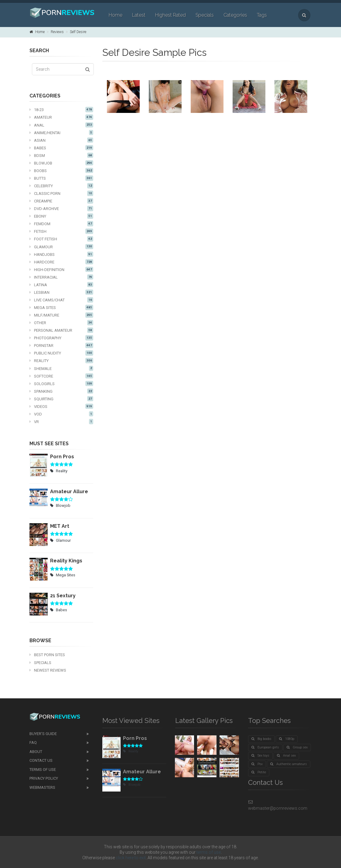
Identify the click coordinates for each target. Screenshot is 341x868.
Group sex (297, 747)
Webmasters (42, 787)
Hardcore (61, 262)
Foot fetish (61, 239)
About (36, 752)
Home (116, 15)
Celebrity (61, 186)
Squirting (61, 399)
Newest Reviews (48, 670)
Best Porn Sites (47, 655)
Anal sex (286, 756)
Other (61, 323)
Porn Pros (62, 457)
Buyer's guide (43, 734)
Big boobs (261, 739)
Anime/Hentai (61, 133)
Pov (257, 764)
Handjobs (61, 254)
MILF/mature (61, 315)
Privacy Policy (44, 778)
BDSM (61, 155)
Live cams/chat (61, 300)
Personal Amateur (61, 330)
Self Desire (78, 32)
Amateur (61, 117)
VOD (61, 414)
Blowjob (61, 163)
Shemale (61, 368)
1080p (287, 739)
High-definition (61, 270)
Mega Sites (61, 307)
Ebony (61, 216)
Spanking (61, 391)
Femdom (61, 224)
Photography (61, 338)
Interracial (61, 277)
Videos (61, 406)
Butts (61, 178)
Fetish (61, 231)
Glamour (61, 247)
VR (61, 422)
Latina (61, 285)
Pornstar (61, 345)
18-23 (61, 110)
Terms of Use (43, 770)
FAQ (33, 743)
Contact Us (41, 760)
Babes (61, 148)
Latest (139, 15)
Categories (235, 15)
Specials (205, 15)
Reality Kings (66, 561)
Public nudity (61, 353)
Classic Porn (61, 193)
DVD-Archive (61, 209)
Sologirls (61, 384)
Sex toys (260, 756)
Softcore (61, 376)
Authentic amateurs (289, 764)
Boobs (61, 171)
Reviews (57, 32)
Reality (61, 361)
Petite (259, 772)
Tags (262, 15)
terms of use (209, 852)
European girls (265, 747)
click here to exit (131, 858)
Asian (61, 140)
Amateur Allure (69, 492)
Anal (61, 125)
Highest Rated (170, 15)
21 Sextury (63, 596)
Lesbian (61, 292)
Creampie (61, 201)
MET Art (60, 526)
